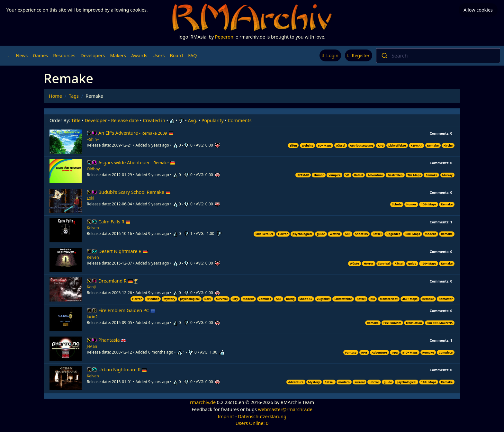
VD (347, 175)
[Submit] (384, 56)
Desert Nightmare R (123, 251)
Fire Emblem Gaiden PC (127, 310)
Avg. (193, 120)
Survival (384, 263)
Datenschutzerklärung (262, 416)
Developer (96, 120)
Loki (90, 198)
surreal (360, 382)
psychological (302, 234)
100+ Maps (429, 204)
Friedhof (153, 299)
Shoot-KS (362, 234)
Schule (397, 204)
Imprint (226, 416)
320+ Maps (413, 234)
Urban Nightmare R (123, 369)
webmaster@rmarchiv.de (285, 409)
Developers (93, 55)
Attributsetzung (362, 145)
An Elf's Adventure (136, 133)
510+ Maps (410, 352)
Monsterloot (389, 299)
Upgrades (393, 234)
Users (158, 55)
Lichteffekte (397, 145)
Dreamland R (116, 281)
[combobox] (438, 56)
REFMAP (417, 145)
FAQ (192, 55)
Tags (74, 96)
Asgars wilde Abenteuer (137, 162)
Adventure (375, 175)
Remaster (446, 299)
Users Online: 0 (252, 423)
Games (40, 55)
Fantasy (351, 352)
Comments (240, 120)
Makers (118, 55)
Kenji (91, 287)
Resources (64, 55)
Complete (446, 352)
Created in (154, 120)
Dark (208, 299)
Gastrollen (395, 175)
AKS (348, 234)
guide (321, 234)
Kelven (93, 228)
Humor (319, 175)
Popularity (213, 120)
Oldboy (93, 169)
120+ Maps (429, 263)
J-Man (92, 346)
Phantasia (112, 340)
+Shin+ (93, 139)
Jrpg (395, 352)
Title (76, 120)
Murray (447, 175)
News (22, 55)
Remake (433, 145)
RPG (381, 145)
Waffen (335, 234)
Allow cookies (478, 10)
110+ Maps (429, 382)
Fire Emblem (392, 323)
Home (55, 96)
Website (307, 145)
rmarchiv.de (203, 402)
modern (431, 234)
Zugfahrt (323, 299)
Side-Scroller (264, 234)
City (235, 299)
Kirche (448, 145)
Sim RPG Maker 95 (440, 323)
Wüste (355, 263)
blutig (290, 299)
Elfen (293, 145)
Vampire (334, 175)
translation (414, 323)
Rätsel (341, 145)
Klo (373, 299)
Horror (283, 234)
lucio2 (92, 317)
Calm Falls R (114, 222)
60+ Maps (325, 145)
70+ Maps (414, 175)
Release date (125, 120)
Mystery (170, 299)
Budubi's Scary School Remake (135, 192)
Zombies (265, 299)
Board (177, 55)
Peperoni (225, 37)
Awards (139, 55)
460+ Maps (410, 299)
